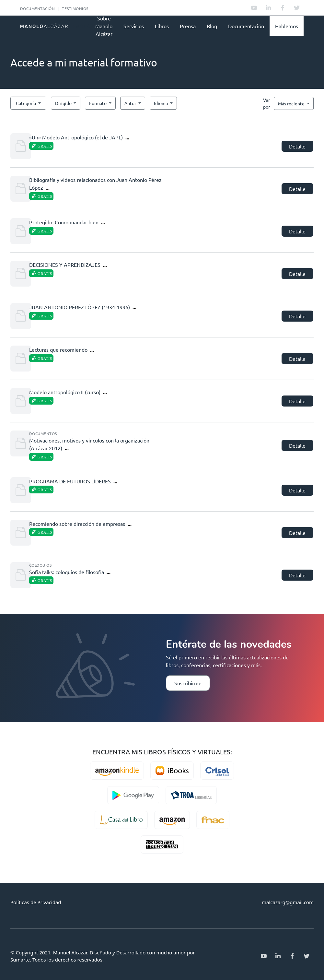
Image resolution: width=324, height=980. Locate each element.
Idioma (161, 103)
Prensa (188, 26)
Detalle (297, 146)
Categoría (26, 103)
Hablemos (287, 26)
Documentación (37, 8)
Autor (131, 103)
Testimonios (75, 8)
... (127, 137)
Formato (98, 103)
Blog (212, 26)
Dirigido (64, 103)
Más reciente (292, 103)
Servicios (134, 26)
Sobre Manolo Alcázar (104, 26)
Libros (162, 26)
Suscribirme (188, 683)
